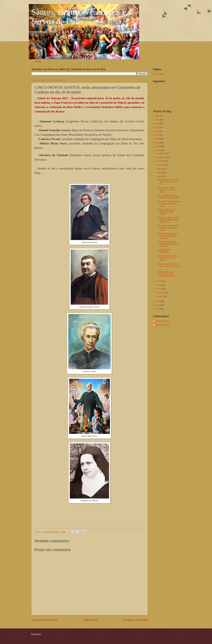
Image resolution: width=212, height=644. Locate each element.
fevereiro (162, 293)
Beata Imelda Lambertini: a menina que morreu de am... (168, 182)
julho (160, 172)
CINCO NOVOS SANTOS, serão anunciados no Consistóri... (168, 236)
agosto (161, 169)
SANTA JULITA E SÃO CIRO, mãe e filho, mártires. (166, 212)
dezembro (162, 153)
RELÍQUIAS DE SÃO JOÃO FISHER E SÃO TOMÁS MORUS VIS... (168, 220)
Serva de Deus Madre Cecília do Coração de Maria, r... (167, 190)
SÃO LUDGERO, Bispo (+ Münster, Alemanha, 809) (168, 197)
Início (38, 61)
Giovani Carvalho (163, 321)
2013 (158, 309)
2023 (158, 124)
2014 (158, 305)
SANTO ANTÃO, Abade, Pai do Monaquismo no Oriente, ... (168, 258)
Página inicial (90, 620)
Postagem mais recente (45, 620)
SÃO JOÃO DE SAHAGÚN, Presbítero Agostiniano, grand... (168, 228)
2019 (158, 139)
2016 (158, 150)
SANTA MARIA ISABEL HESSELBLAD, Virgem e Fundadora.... (168, 244)
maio (160, 281)
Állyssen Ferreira (162, 325)
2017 (158, 146)
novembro (162, 157)
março (160, 289)
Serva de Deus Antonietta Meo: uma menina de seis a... (169, 266)
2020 (158, 135)
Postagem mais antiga (135, 620)
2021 (158, 131)
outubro (161, 161)
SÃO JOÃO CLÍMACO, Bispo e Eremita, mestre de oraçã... (169, 204)
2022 (158, 127)
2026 (158, 116)
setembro (162, 165)
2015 (158, 301)
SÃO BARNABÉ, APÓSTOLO (164, 251)
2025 (158, 120)
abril (160, 285)
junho (160, 176)
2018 (158, 143)
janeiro (161, 296)
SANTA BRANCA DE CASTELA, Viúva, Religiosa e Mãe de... (167, 274)
